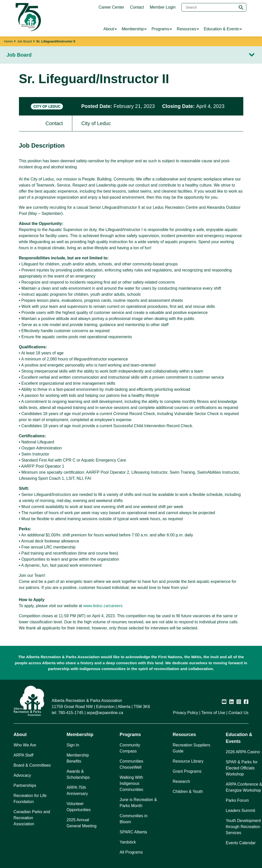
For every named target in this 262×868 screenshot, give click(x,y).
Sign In (73, 745)
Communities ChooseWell (132, 764)
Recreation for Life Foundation (30, 799)
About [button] (20, 735)
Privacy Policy (186, 713)
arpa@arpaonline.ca (105, 713)
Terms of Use (213, 713)
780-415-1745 (71, 713)
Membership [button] (80, 735)
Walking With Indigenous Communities (132, 783)
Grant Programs (187, 771)
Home (8, 41)
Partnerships (25, 785)
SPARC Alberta (133, 832)
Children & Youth (188, 792)
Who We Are (25, 745)
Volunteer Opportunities (79, 807)
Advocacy (22, 775)
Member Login (163, 7)
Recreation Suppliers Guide (192, 748)
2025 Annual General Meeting (82, 823)
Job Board (24, 41)
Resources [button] (184, 735)
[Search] (214, 7)
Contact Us (238, 713)
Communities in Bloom (134, 819)
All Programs (131, 852)
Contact (137, 7)
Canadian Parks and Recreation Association (32, 818)
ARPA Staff (24, 755)
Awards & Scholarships (78, 774)
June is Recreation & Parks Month (138, 803)
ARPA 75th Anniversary (77, 791)
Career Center (111, 7)
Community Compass (130, 748)
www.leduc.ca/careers (103, 606)
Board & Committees (32, 765)
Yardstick (128, 842)
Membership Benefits (78, 758)
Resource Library (188, 761)
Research (181, 781)
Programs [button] (130, 735)
